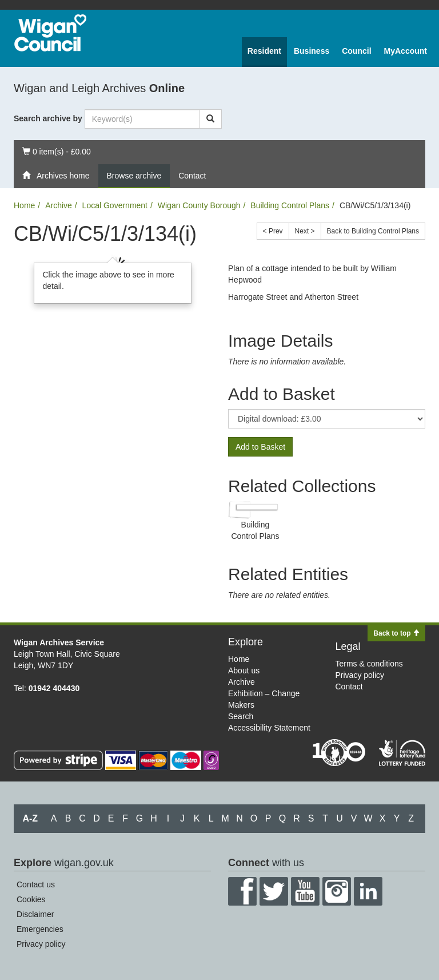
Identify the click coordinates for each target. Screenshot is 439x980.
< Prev (273, 231)
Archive (59, 205)
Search (241, 716)
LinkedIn (368, 891)
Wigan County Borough (199, 205)
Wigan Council (50, 33)
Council (356, 51)
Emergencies (40, 929)
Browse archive (134, 176)
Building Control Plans (290, 205)
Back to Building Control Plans (373, 231)
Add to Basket (260, 447)
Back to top (396, 633)
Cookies (31, 899)
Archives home (56, 176)
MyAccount (406, 51)
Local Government (115, 205)
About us (244, 670)
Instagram (337, 891)
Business (312, 51)
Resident (264, 51)
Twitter (274, 891)
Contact (192, 176)
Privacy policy (360, 675)
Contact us (36, 884)
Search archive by (48, 118)
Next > (305, 231)
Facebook (242, 891)
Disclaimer (35, 914)
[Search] (210, 119)
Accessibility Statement (269, 728)
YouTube (305, 891)
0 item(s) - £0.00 (56, 151)
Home (24, 205)
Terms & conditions (369, 664)
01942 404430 (54, 688)
